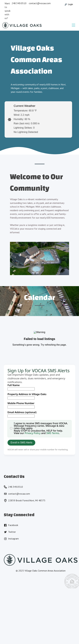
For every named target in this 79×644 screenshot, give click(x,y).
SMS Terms (53, 433)
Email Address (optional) (22, 412)
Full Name (14, 385)
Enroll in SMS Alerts (21, 443)
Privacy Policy (33, 433)
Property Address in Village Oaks (27, 394)
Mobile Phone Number (21, 403)
